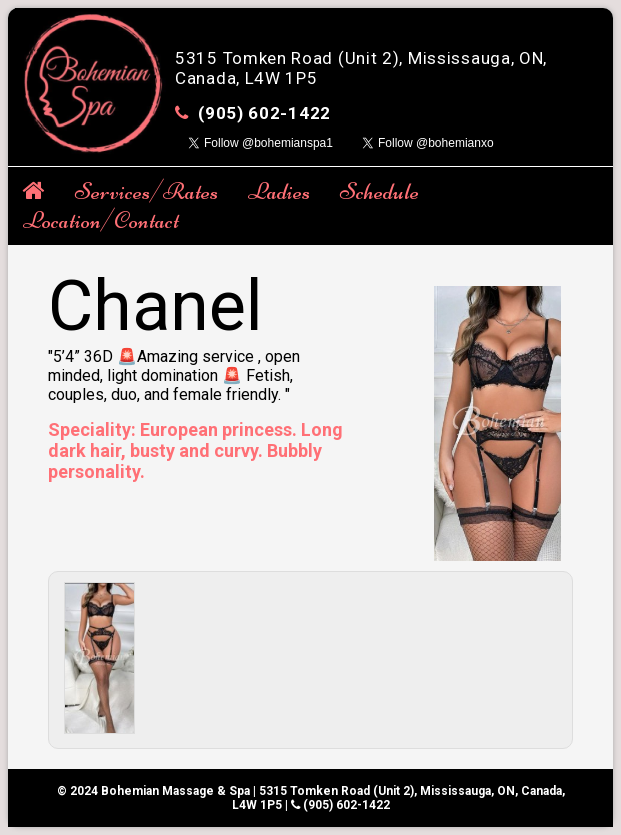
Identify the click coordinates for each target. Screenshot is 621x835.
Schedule (379, 191)
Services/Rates (146, 191)
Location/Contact (101, 220)
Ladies (279, 191)
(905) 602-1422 (264, 113)
